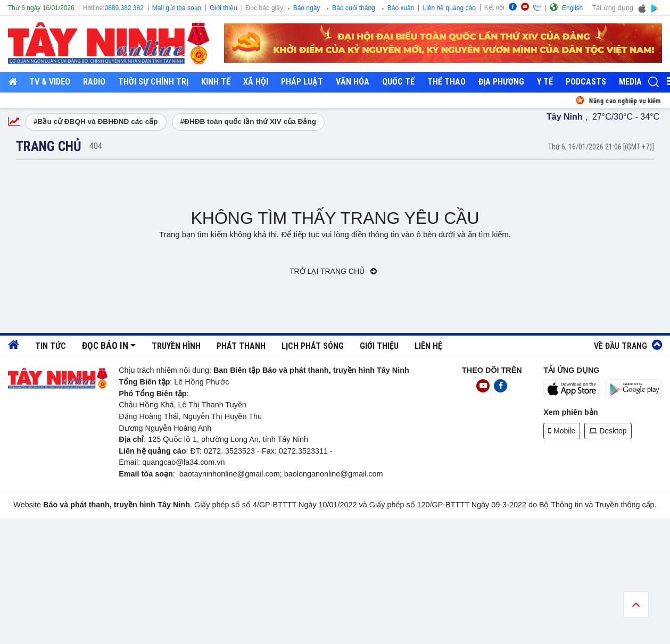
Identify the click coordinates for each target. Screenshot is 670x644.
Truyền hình (176, 346)
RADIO (94, 82)
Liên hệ (428, 346)
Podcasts (586, 82)
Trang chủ (49, 146)
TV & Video (50, 82)
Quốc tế (398, 82)
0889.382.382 (124, 8)
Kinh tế (216, 82)
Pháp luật (302, 82)
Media (630, 82)
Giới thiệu (223, 8)
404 (96, 146)
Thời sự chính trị (153, 82)
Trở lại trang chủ (333, 271)
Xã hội (256, 82)
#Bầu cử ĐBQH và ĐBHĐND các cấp (96, 122)
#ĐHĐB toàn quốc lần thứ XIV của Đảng (249, 122)
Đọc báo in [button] (105, 346)
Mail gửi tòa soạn (177, 8)
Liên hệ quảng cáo (449, 8)
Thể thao (446, 82)
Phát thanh (241, 346)
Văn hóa (353, 82)
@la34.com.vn (200, 462)
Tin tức (51, 346)
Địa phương (501, 82)
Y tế (545, 82)
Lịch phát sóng (313, 346)
